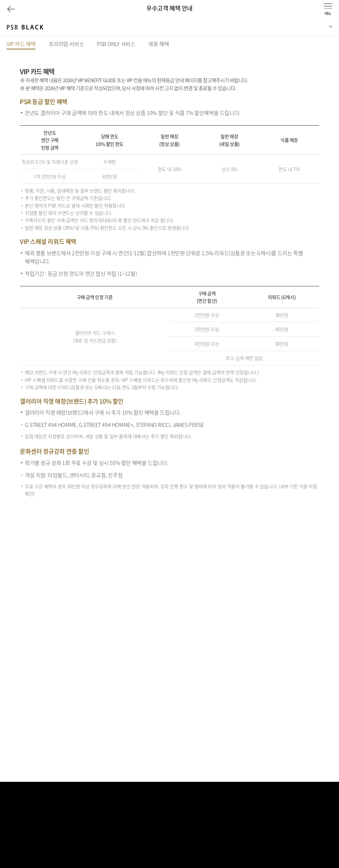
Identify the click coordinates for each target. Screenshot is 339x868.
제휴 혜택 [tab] (159, 44)
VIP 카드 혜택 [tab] (21, 45)
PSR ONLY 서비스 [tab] (116, 44)
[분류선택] (169, 28)
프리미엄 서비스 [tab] (66, 44)
